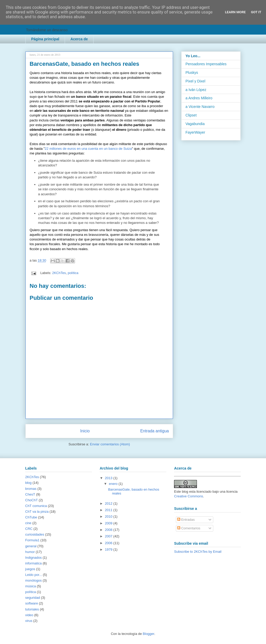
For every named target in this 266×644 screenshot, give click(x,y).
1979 (109, 549)
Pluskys (192, 73)
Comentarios (189, 528)
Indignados (34, 558)
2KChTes (59, 273)
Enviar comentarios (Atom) (110, 444)
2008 (109, 530)
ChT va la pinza (37, 512)
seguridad (33, 598)
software (32, 603)
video (29, 615)
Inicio (85, 431)
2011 (109, 510)
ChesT (30, 494)
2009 (109, 523)
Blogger (149, 634)
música (31, 586)
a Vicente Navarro (200, 107)
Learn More (235, 12)
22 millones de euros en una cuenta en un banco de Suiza (88, 149)
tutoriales (32, 609)
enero (114, 484)
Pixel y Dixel (195, 81)
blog (28, 483)
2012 (109, 503)
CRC (29, 529)
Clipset (191, 115)
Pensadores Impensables (206, 64)
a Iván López (196, 90)
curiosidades (35, 534)
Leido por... (34, 575)
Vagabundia (195, 124)
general (31, 546)
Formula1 (32, 540)
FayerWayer (195, 132)
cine (28, 523)
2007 (109, 536)
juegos (30, 569)
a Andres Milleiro (199, 98)
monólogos (34, 580)
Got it (256, 12)
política (73, 273)
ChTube (31, 517)
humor (30, 552)
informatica (34, 563)
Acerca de (79, 39)
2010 (109, 516)
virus (29, 621)
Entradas (186, 520)
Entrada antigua (155, 431)
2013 (109, 478)
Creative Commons (188, 496)
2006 (109, 543)
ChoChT (31, 500)
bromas (31, 489)
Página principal (45, 39)
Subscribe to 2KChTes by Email (198, 552)
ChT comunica (36, 506)
